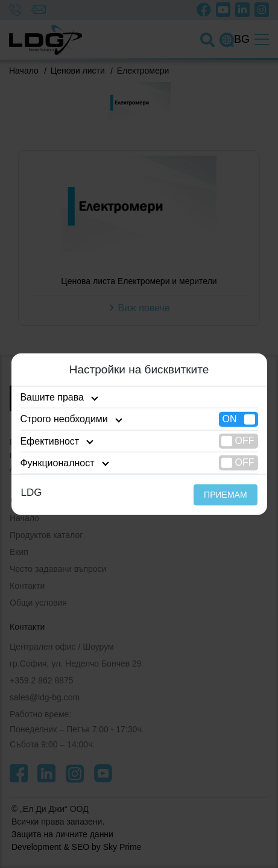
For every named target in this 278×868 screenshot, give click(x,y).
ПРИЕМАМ (225, 495)
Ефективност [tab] (49, 441)
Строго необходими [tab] (64, 419)
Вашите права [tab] (52, 397)
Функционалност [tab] (57, 463)
